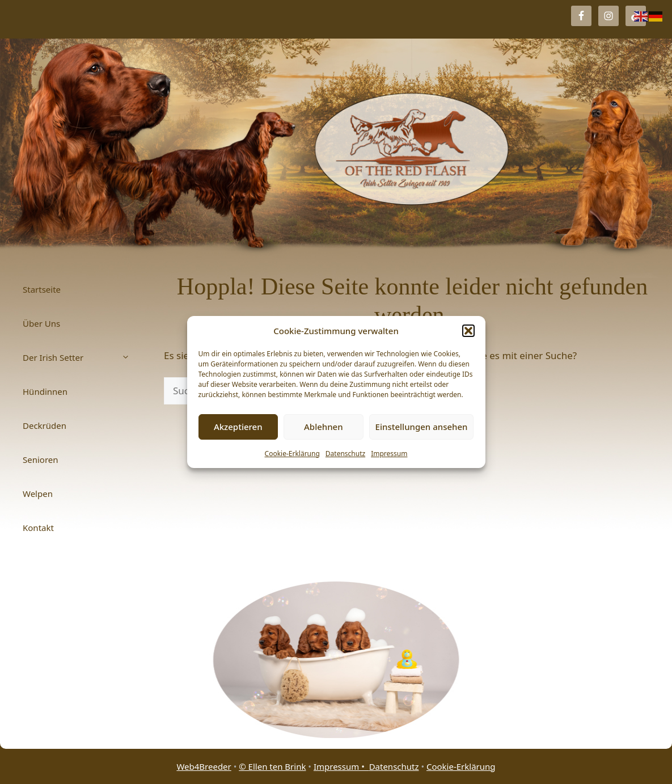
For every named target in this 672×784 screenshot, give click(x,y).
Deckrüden (45, 425)
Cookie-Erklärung (292, 454)
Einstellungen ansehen (422, 427)
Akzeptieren (238, 427)
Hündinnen (45, 391)
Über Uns (41, 323)
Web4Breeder (204, 766)
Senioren (41, 460)
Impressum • (341, 766)
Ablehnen (324, 427)
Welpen (38, 494)
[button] (468, 331)
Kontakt (38, 528)
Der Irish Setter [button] (82, 357)
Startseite (42, 289)
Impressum (389, 454)
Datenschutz (345, 454)
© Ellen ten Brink (272, 766)
